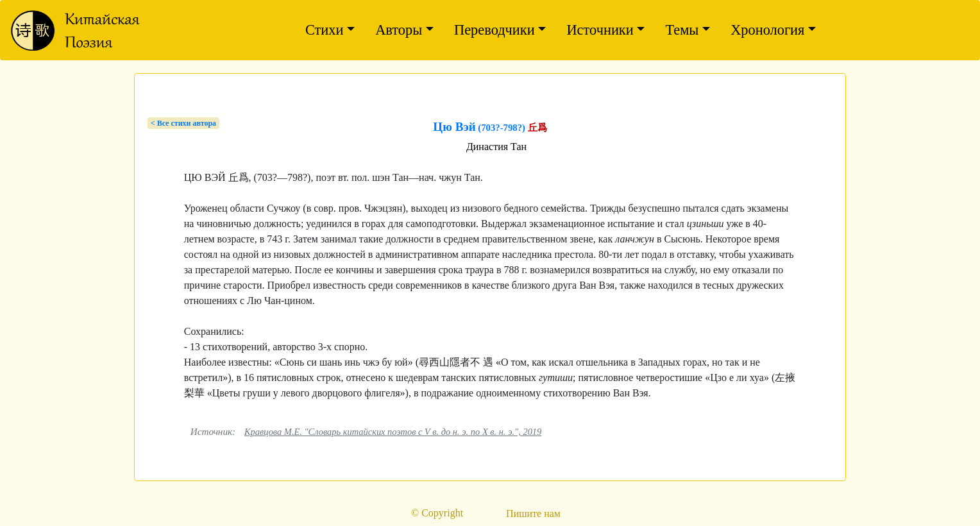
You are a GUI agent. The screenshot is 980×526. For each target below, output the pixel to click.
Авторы (399, 30)
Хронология (767, 30)
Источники (600, 30)
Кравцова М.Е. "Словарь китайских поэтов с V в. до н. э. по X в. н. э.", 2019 (393, 432)
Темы (682, 30)
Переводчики (494, 30)
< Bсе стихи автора (183, 123)
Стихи (325, 30)
